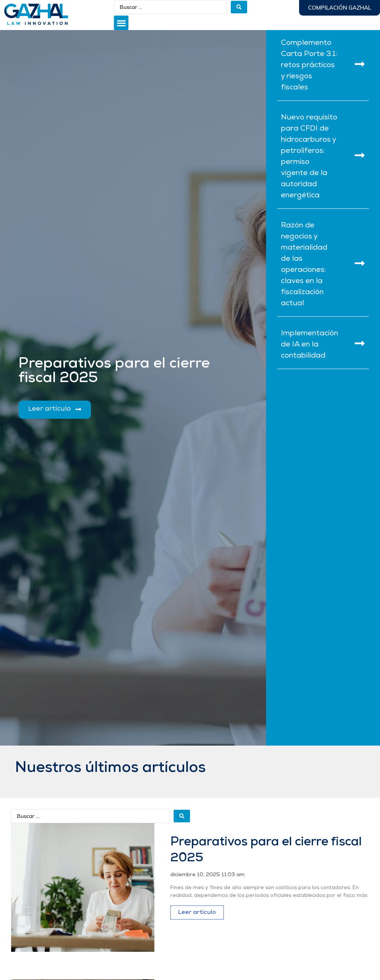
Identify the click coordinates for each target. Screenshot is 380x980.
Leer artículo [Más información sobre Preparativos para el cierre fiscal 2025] (197, 912)
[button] (121, 23)
